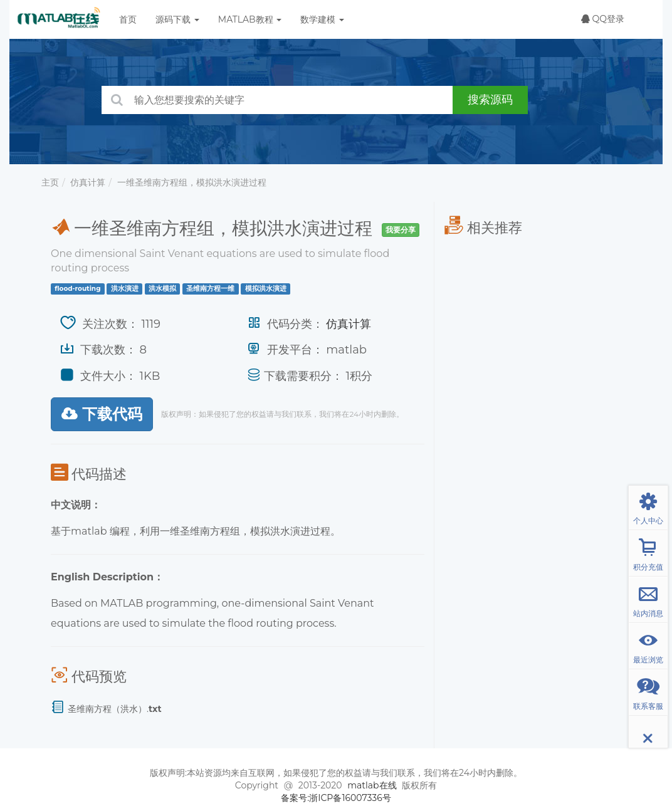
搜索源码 (490, 100)
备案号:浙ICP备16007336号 (336, 798)
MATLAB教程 (250, 19)
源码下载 (177, 19)
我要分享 (401, 230)
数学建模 (322, 19)
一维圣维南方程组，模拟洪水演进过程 (192, 182)
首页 (128, 19)
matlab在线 (372, 785)
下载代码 (102, 414)
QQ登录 (603, 19)
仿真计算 (88, 182)
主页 (50, 182)
